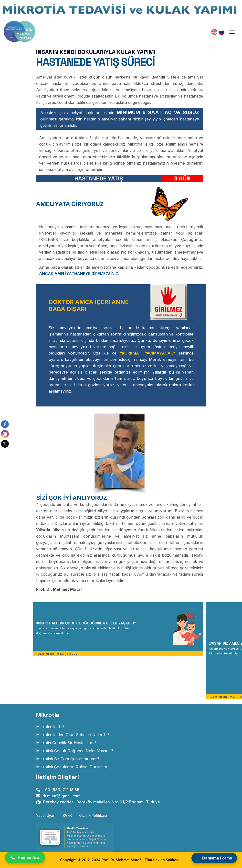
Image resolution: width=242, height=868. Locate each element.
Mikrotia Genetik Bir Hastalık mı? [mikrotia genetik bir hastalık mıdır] (66, 743)
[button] (25, 857)
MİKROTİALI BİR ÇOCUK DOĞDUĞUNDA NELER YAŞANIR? (86, 623)
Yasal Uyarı (46, 815)
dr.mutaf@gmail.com (58, 796)
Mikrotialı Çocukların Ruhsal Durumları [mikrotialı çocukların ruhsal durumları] (72, 767)
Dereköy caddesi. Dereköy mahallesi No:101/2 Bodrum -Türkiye (98, 802)
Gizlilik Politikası (93, 815)
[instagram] (5, 434)
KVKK (67, 815)
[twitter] (5, 444)
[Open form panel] (214, 858)
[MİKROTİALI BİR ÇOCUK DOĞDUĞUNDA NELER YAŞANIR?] (83, 630)
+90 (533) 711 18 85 (58, 790)
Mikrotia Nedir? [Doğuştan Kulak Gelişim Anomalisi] (50, 727)
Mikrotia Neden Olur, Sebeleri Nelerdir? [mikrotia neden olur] (73, 735)
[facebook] (5, 424)
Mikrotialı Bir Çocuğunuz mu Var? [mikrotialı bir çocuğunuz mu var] (68, 759)
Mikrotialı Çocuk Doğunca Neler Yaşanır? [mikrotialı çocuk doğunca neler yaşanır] (75, 751)
